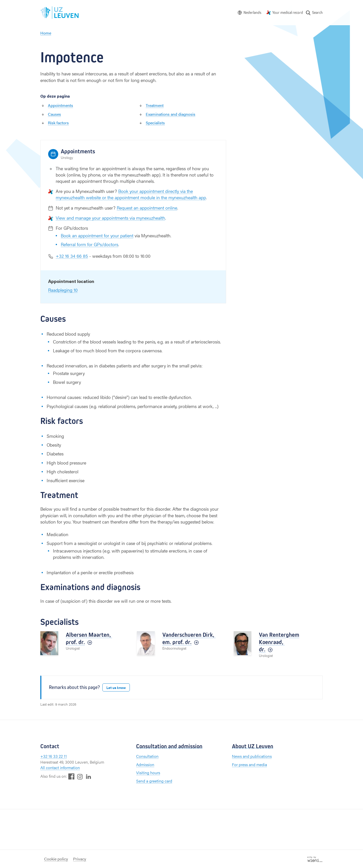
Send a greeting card (154, 781)
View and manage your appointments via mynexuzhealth (110, 218)
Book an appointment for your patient (97, 235)
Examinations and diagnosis (171, 114)
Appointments (60, 105)
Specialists (155, 123)
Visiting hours (148, 773)
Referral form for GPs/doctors (89, 244)
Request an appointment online (147, 208)
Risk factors (58, 123)
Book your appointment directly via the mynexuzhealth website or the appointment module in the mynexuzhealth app (131, 194)
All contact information (60, 768)
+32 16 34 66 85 (72, 256)
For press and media (249, 764)
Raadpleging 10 (63, 290)
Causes (54, 114)
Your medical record (288, 12)
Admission (145, 764)
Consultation (147, 756)
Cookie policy (56, 859)
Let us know (116, 687)
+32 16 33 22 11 (54, 756)
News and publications (252, 756)
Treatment (155, 105)
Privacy (80, 859)
